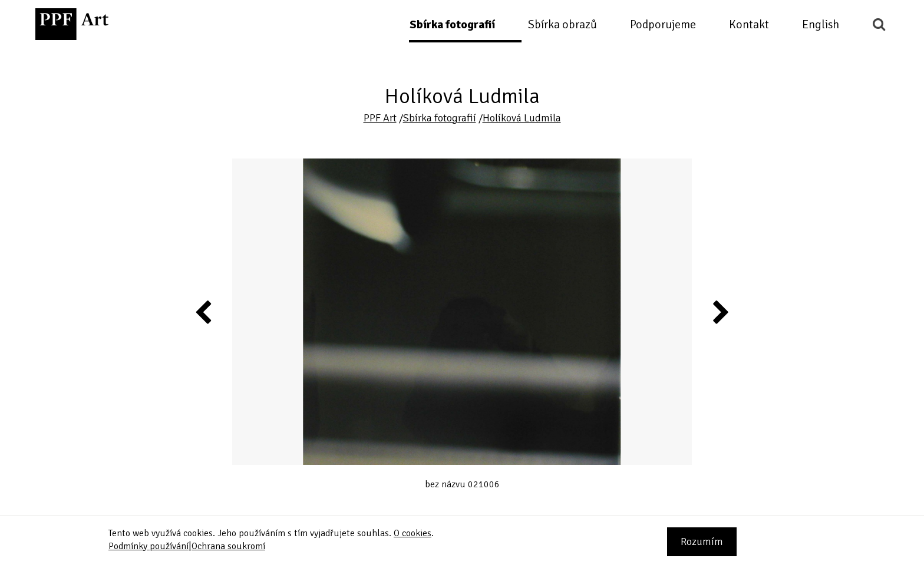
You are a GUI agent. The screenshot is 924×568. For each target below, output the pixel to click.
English (821, 24)
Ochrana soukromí (228, 546)
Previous (204, 312)
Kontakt (749, 24)
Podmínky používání (148, 546)
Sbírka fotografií (452, 24)
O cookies (412, 533)
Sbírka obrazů (562, 24)
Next (720, 312)
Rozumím (702, 541)
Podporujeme (663, 24)
